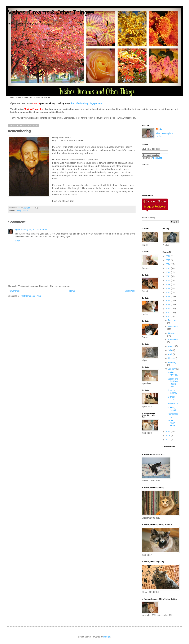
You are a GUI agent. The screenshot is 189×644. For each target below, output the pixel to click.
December (173, 320)
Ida (161, 129)
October (172, 333)
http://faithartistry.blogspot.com (87, 103)
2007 (168, 439)
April (171, 354)
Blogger (107, 637)
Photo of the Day (172, 392)
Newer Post (14, 291)
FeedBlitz (158, 158)
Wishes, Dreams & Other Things (48, 12)
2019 (168, 284)
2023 (168, 268)
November (173, 327)
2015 (168, 301)
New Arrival (173, 403)
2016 (168, 297)
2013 (168, 309)
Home (72, 291)
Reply (18, 241)
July (170, 350)
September (173, 340)
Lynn (17, 230)
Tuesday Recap (172, 409)
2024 (168, 264)
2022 (168, 272)
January (172, 369)
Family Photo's (22, 211)
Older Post (130, 291)
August (172, 346)
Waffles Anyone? (173, 374)
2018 (168, 288)
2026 (168, 256)
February (172, 362)
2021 (168, 276)
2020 (168, 280)
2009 (168, 435)
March (171, 358)
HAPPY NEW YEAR (172, 423)
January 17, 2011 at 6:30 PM (34, 230)
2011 (168, 317)
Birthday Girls (171, 398)
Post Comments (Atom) (31, 296)
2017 (168, 292)
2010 (168, 431)
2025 (168, 260)
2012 (168, 313)
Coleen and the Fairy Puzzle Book (173, 383)
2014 (168, 305)
